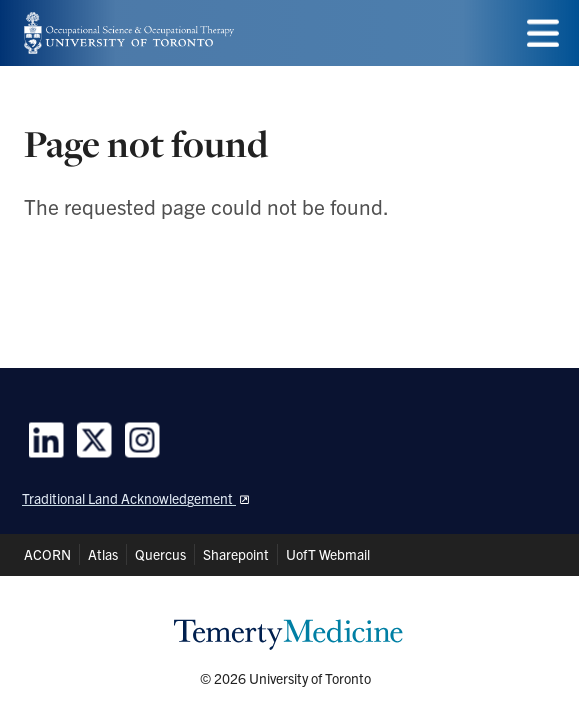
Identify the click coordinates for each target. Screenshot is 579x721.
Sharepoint (236, 554)
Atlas (103, 554)
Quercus (160, 554)
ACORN (47, 554)
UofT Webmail (328, 554)
